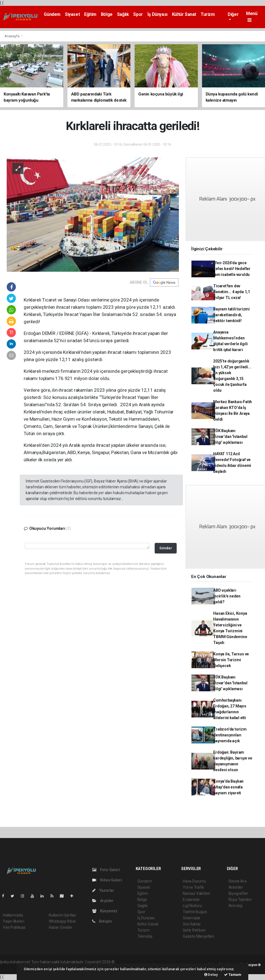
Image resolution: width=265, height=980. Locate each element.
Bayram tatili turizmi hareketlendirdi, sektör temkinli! (231, 315)
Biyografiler (238, 893)
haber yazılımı (127, 962)
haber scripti (173, 962)
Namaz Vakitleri (196, 893)
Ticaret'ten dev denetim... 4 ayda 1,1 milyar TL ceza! (232, 292)
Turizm (208, 14)
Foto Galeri (106, 870)
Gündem (52, 14)
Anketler (236, 887)
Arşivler (103, 901)
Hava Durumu (195, 881)
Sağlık (123, 14)
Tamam (233, 975)
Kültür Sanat (184, 14)
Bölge (107, 14)
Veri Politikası (14, 927)
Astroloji (235, 906)
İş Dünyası (157, 14)
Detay (211, 975)
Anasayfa (12, 36)
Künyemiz (105, 911)
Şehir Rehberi (194, 930)
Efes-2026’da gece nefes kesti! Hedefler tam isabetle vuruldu (232, 269)
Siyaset (72, 14)
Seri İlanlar (192, 924)
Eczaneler (191, 900)
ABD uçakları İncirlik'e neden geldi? (227, 596)
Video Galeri (107, 880)
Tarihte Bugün (195, 912)
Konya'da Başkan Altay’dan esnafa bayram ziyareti (228, 787)
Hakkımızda (13, 915)
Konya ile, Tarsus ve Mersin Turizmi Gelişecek (231, 660)
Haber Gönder (61, 927)
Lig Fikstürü (192, 906)
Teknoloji (145, 936)
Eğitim (90, 14)
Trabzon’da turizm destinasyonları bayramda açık (230, 735)
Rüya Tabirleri (240, 900)
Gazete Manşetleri (199, 936)
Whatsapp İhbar (62, 921)
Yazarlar (103, 890)
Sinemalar (192, 918)
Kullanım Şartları (63, 915)
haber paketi (151, 962)
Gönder (166, 548)
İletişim (102, 921)
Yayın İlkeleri (13, 921)
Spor (138, 14)
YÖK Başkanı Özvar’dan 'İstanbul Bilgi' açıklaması (230, 437)
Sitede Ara (238, 881)
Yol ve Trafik (193, 887)
